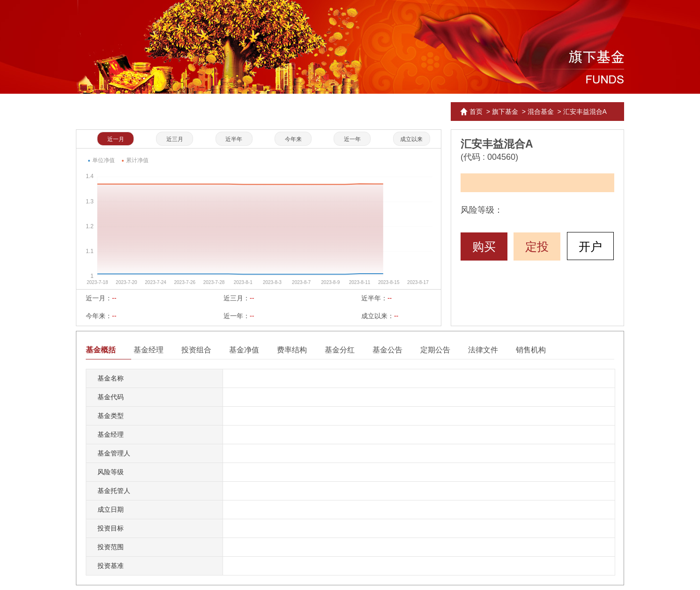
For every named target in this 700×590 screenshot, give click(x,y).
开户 (590, 246)
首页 (476, 112)
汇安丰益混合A (585, 112)
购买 (484, 246)
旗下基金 (505, 112)
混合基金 (541, 112)
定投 (537, 246)
